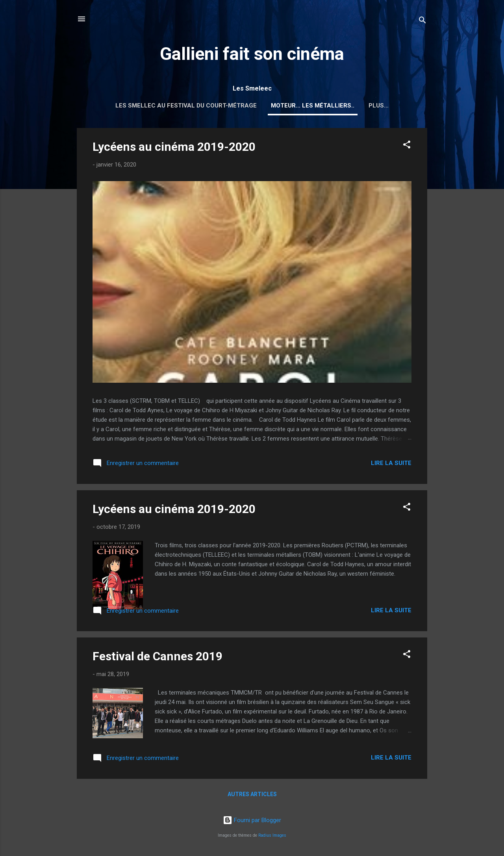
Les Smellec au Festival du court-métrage (186, 106)
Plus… (379, 106)
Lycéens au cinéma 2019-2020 (174, 147)
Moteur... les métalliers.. (313, 106)
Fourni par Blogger (252, 820)
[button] (407, 146)
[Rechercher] (422, 21)
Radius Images (272, 835)
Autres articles (252, 794)
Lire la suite (391, 463)
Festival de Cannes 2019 (157, 656)
